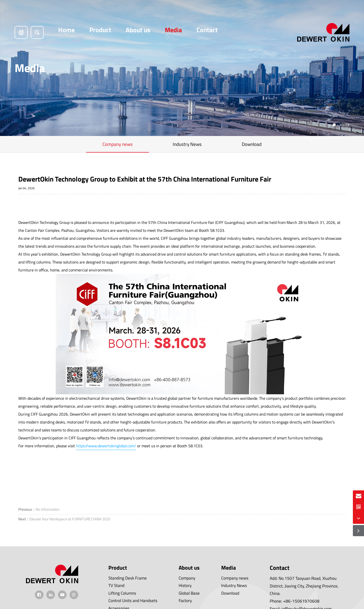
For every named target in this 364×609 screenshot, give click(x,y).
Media (173, 32)
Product (100, 32)
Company (187, 578)
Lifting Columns (122, 593)
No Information (48, 509)
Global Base (189, 593)
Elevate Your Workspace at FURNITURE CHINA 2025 (70, 519)
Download (252, 144)
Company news (118, 144)
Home (66, 32)
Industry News (187, 144)
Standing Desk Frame (128, 578)
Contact (207, 32)
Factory (185, 601)
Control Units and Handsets (133, 601)
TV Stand (116, 585)
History (185, 585)
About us (138, 32)
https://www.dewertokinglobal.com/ (106, 446)
